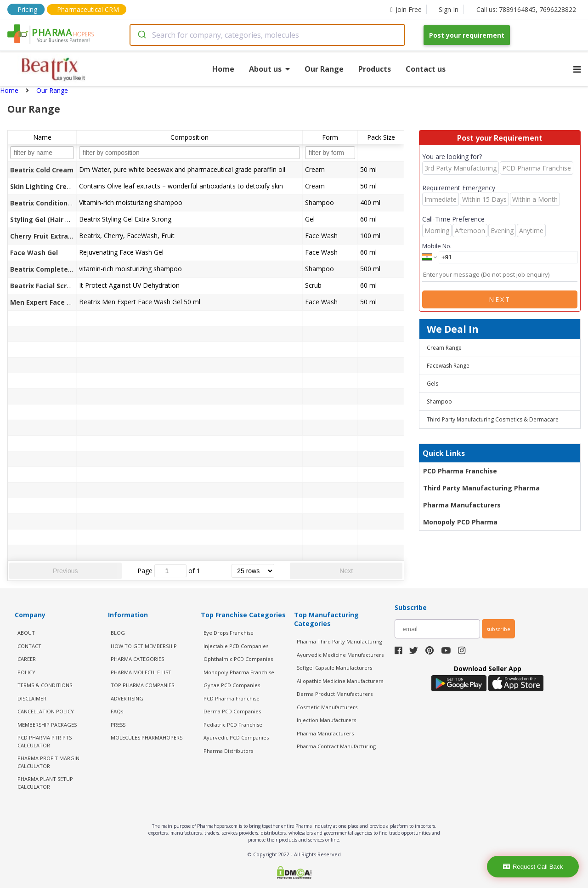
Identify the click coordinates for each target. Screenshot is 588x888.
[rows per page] (253, 571)
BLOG (118, 633)
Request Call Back (533, 867)
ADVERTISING (127, 698)
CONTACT (29, 646)
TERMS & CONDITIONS (45, 685)
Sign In (449, 9)
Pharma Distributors (228, 751)
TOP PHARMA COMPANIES (142, 685)
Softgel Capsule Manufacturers (334, 668)
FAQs (117, 711)
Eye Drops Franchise (229, 633)
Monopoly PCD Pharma (460, 522)
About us (269, 69)
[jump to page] (170, 571)
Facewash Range (448, 366)
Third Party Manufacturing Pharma (481, 488)
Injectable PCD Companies (236, 646)
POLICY (26, 672)
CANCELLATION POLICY (46, 711)
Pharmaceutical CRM (88, 9)
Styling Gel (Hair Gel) (44, 219)
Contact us (426, 69)
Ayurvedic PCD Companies (236, 737)
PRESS (118, 725)
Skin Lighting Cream (44, 186)
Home (223, 69)
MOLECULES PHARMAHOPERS (147, 737)
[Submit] (141, 35)
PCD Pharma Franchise (460, 471)
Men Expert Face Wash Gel (54, 302)
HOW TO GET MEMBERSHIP (144, 646)
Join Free (406, 9)
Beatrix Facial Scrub (42, 286)
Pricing (27, 9)
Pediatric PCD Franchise (233, 725)
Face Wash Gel (34, 253)
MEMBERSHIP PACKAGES (47, 725)
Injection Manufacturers (326, 720)
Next (346, 571)
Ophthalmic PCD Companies (238, 659)
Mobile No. (437, 246)
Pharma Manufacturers (462, 505)
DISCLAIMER (32, 698)
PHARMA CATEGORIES (137, 659)
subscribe (498, 629)
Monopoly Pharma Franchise (239, 672)
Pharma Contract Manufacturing (336, 746)
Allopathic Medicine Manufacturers (340, 681)
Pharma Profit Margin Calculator (48, 762)
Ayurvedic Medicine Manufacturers (340, 655)
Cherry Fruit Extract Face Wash (61, 236)
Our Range (324, 69)
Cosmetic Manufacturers (327, 707)
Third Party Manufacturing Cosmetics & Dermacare (493, 419)
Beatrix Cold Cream (42, 170)
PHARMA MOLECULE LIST (141, 672)
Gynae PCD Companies (232, 685)
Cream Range (444, 348)
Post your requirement (467, 35)
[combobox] (267, 35)
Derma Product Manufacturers (335, 694)
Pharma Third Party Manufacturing (339, 641)
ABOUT (26, 633)
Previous (65, 571)
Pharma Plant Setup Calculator (45, 783)
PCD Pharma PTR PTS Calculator (45, 741)
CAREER (27, 659)
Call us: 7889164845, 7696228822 (526, 9)
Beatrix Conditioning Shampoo (60, 203)
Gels (433, 384)
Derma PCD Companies (232, 711)
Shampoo (439, 401)
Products (375, 69)
